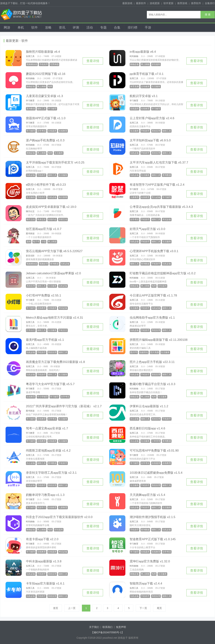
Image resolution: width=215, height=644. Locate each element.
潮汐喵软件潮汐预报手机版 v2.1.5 (152, 517)
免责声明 (121, 627)
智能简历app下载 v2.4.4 (146, 584)
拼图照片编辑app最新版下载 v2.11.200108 (159, 340)
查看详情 (93, 61)
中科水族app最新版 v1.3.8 (44, 561)
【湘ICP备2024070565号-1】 (107, 632)
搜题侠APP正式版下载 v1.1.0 (46, 118)
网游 (7, 28)
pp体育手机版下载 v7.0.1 (147, 74)
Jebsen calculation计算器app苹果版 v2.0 (53, 273)
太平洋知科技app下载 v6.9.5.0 (150, 140)
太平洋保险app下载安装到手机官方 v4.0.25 (55, 163)
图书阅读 (30, 234)
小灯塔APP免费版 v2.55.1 (44, 295)
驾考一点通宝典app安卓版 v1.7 (47, 428)
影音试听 (30, 256)
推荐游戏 (182, 3)
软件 (35, 28)
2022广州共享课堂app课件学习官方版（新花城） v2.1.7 (64, 406)
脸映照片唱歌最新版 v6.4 (43, 52)
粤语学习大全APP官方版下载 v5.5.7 (50, 384)
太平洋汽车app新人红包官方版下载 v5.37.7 (159, 163)
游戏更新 (155, 3)
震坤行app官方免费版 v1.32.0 (150, 561)
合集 (117, 28)
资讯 (62, 28)
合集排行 (210, 3)
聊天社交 (30, 211)
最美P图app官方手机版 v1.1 (45, 340)
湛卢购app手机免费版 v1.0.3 (45, 140)
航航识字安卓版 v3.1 (144, 96)
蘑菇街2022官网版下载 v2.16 (46, 74)
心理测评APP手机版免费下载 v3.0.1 (154, 251)
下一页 (143, 608)
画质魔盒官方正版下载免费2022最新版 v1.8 (55, 362)
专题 (103, 28)
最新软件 (141, 3)
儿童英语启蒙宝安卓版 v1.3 (44, 96)
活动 (90, 28)
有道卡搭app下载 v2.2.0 (42, 539)
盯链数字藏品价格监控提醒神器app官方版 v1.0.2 (163, 273)
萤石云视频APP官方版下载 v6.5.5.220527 (54, 251)
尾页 (159, 608)
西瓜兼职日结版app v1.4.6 (147, 428)
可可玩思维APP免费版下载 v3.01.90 (154, 451)
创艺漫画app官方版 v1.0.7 (44, 229)
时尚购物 (134, 56)
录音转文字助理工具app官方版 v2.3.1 (51, 473)
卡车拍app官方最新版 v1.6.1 (45, 584)
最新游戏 (127, 3)
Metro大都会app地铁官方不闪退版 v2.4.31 (54, 318)
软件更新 (168, 3)
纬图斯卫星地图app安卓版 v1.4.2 (48, 451)
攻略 (48, 28)
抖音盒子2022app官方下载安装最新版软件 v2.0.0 (59, 517)
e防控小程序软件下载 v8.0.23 (46, 185)
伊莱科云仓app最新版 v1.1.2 (149, 406)
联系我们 (107, 627)
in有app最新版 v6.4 (143, 52)
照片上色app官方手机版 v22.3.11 (152, 362)
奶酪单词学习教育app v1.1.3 (45, 495)
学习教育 (30, 101)
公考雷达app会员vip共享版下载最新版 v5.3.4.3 (161, 207)
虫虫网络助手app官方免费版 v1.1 (152, 318)
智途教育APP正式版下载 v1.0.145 (153, 539)
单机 (21, 28)
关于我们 (94, 627)
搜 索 (208, 15)
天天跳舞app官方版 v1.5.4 (147, 495)
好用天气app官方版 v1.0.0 (147, 229)
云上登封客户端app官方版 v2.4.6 (152, 118)
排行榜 (133, 28)
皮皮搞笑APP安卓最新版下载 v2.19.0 (51, 207)
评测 (76, 28)
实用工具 (30, 56)
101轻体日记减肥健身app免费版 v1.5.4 (156, 473)
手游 (148, 28)
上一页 (72, 608)
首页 (56, 608)
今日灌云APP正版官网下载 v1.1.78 (153, 295)
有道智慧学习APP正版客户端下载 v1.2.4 (157, 185)
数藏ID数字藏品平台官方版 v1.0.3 (152, 384)
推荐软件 (196, 3)
